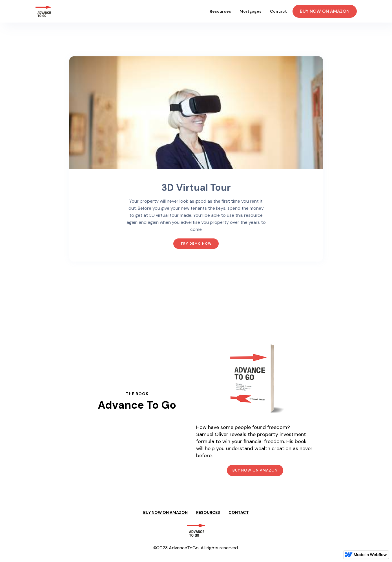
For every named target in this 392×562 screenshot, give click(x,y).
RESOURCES (208, 512)
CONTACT (239, 512)
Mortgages (251, 11)
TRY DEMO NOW (196, 244)
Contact (278, 11)
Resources (220, 11)
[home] (44, 11)
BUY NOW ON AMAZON (325, 11)
